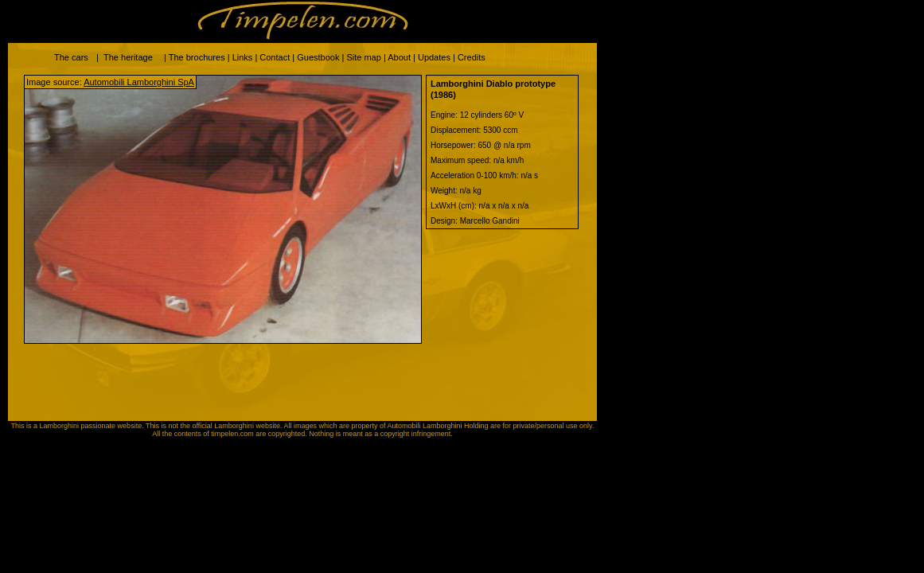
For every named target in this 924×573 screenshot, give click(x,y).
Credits (472, 57)
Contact (275, 57)
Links (243, 57)
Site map (363, 57)
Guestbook (318, 57)
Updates (434, 57)
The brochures (197, 57)
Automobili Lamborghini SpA (139, 82)
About (399, 57)
